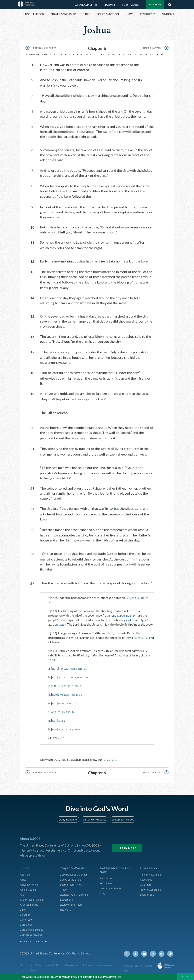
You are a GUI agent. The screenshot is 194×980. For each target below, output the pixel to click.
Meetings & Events (112, 889)
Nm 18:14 (145, 597)
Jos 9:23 (65, 733)
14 (108, 54)
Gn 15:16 (65, 707)
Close (184, 977)
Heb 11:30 (82, 698)
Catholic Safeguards (33, 935)
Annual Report (29, 890)
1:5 (93, 641)
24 (162, 54)
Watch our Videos (121, 821)
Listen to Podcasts (94, 821)
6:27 (54, 742)
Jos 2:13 (69, 716)
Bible (23, 910)
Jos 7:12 (64, 689)
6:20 (54, 610)
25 (73, 689)
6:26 (54, 654)
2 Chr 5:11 (128, 615)
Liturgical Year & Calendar (77, 895)
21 (146, 54)
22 (151, 54)
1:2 (108, 637)
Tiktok (170, 955)
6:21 (55, 707)
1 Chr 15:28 (112, 615)
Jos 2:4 (64, 681)
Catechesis (27, 925)
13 (102, 54)
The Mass (66, 910)
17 (124, 54)
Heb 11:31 (89, 681)
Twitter (130, 955)
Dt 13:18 (81, 689)
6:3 (54, 672)
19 (135, 54)
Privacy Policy (112, 763)
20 (140, 54)
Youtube (146, 955)
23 (157, 54)
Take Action (107, 879)
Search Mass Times (72, 885)
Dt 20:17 (75, 681)
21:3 (51, 601)
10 (86, 54)
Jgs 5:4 (128, 619)
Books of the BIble (72, 880)
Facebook (138, 955)
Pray (103, 894)
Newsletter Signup (152, 890)
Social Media (148, 895)
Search (170, 4)
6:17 (55, 681)
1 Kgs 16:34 (79, 733)
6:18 (54, 597)
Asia (23, 895)
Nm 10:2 (66, 672)
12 (97, 54)
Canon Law (27, 920)
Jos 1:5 (63, 742)
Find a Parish (109, 5)
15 (113, 54)
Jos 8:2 (64, 724)
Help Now (155, 4)
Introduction (36, 54)
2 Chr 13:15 (68, 624)
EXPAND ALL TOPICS (32, 943)
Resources (147, 880)
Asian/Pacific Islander (34, 900)
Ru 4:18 (140, 641)
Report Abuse (130, 5)
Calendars (146, 885)
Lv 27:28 (132, 597)
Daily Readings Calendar (97, 5)
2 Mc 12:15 (67, 698)
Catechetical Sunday (33, 930)
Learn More (127, 849)
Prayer (64, 890)
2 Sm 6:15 (82, 672)
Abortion (26, 875)
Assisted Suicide (30, 905)
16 (119, 54)
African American (31, 885)
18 (129, 54)
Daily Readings (84, 5)
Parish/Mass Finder (152, 875)
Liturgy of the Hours (73, 905)
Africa (24, 880)
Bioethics (26, 915)
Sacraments (67, 900)
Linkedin (154, 955)
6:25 (54, 637)
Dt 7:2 (77, 707)
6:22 (54, 716)
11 (91, 54)
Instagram (162, 955)
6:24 (55, 724)
